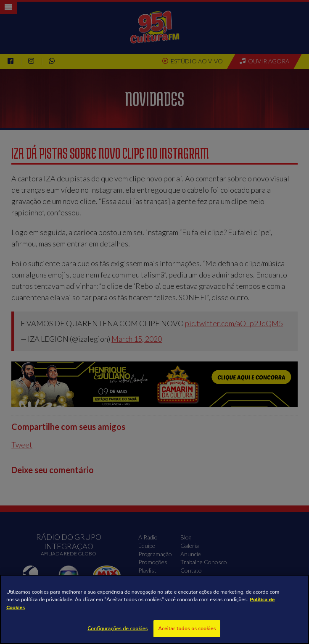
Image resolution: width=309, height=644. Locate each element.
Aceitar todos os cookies (187, 628)
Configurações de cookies (118, 628)
